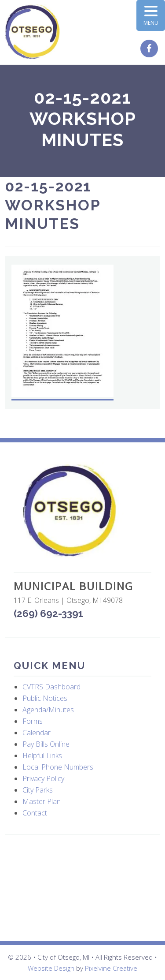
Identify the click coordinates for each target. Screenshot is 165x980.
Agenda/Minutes (48, 710)
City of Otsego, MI (32, 32)
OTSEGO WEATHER (82, 888)
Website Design (51, 968)
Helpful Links (42, 756)
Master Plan (42, 801)
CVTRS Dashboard (51, 687)
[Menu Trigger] (151, 15)
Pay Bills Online (46, 744)
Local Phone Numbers (58, 767)
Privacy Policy (43, 778)
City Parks (38, 790)
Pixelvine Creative (111, 968)
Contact (35, 813)
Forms (33, 721)
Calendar (37, 733)
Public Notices (45, 698)
